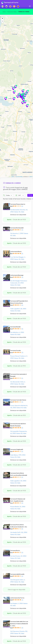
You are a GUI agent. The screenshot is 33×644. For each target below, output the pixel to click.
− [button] (2, 21)
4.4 (11, 277)
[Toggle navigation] (30, 6)
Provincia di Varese (12, 12)
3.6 (11, 452)
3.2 (11, 529)
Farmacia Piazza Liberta (18, 204)
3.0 (11, 402)
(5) (22, 206)
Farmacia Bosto (15, 551)
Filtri (30, 195)
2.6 (11, 378)
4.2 (11, 230)
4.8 (11, 600)
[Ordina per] (9, 195)
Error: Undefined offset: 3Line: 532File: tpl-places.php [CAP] (21, 195)
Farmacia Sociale (15, 351)
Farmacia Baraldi (15, 327)
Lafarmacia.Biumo (16, 252)
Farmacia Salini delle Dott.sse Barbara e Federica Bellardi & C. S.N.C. (19, 624)
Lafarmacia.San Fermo (17, 598)
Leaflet (13, 177)
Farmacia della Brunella (17, 574)
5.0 (11, 254)
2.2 (11, 206)
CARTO (31, 177)
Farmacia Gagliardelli (17, 449)
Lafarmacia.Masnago (17, 275)
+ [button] (2, 19)
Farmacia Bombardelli (17, 228)
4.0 (11, 628)
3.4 (11, 305)
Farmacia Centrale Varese (18, 400)
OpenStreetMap (19, 177)
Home (4, 12)
